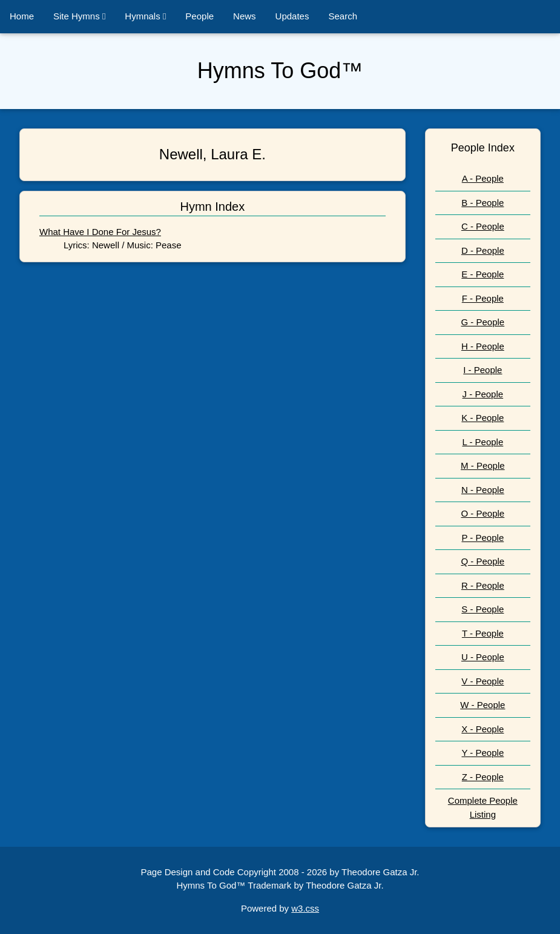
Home (22, 16)
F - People (483, 298)
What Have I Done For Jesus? (100, 232)
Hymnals (145, 16)
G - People (483, 322)
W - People (483, 705)
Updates (292, 16)
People (199, 16)
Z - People (483, 777)
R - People (483, 585)
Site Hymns (79, 16)
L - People (483, 442)
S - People (483, 609)
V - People (483, 681)
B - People (483, 203)
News (245, 16)
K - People (483, 418)
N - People (483, 490)
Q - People (483, 561)
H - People (483, 346)
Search (343, 16)
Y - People (483, 753)
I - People (483, 370)
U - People (483, 657)
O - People (483, 513)
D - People (483, 250)
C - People (483, 226)
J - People (483, 394)
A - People (483, 178)
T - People (483, 633)
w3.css (305, 908)
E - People (483, 274)
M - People (483, 465)
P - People (483, 538)
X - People (483, 729)
